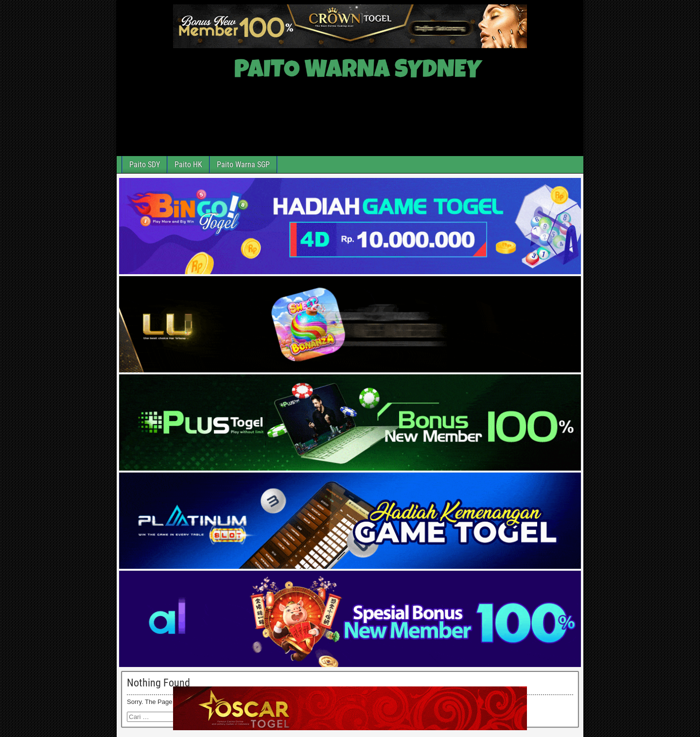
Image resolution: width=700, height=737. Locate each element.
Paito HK (188, 165)
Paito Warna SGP (243, 165)
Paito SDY (145, 165)
